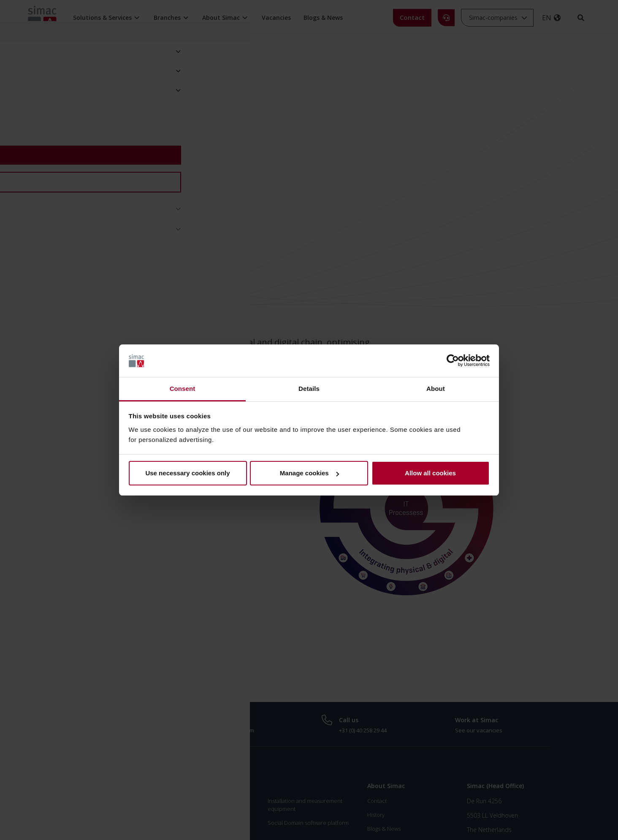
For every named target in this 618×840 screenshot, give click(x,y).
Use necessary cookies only (187, 473)
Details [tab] (309, 389)
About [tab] (436, 389)
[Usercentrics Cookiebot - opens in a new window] (453, 361)
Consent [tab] (183, 389)
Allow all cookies (430, 473)
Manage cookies (309, 473)
